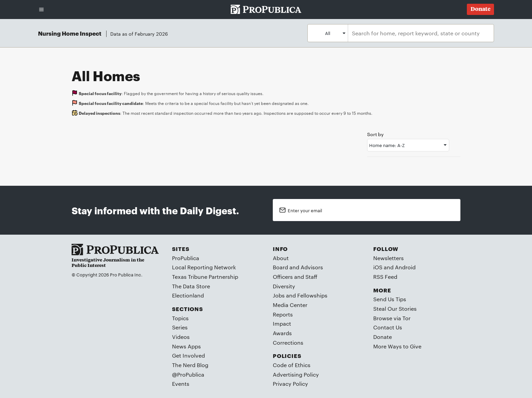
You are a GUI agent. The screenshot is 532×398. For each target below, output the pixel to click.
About (281, 258)
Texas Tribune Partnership (205, 277)
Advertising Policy (296, 374)
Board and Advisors (298, 267)
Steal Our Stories (395, 309)
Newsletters (388, 258)
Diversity (284, 286)
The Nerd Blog (190, 365)
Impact (282, 323)
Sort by (375, 134)
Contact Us (388, 327)
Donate (383, 337)
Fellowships (312, 295)
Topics (180, 318)
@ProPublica (188, 374)
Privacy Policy (290, 384)
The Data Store (191, 286)
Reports (283, 314)
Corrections (288, 342)
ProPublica (186, 258)
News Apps (186, 346)
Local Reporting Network (204, 267)
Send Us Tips (390, 299)
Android (405, 267)
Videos (181, 337)
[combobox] (419, 33)
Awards (282, 333)
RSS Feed (385, 277)
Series (180, 327)
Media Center (290, 305)
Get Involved (188, 355)
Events (181, 384)
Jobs (279, 295)
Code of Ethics (292, 365)
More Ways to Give (397, 346)
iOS (378, 267)
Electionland (188, 295)
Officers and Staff (295, 277)
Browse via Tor (392, 318)
